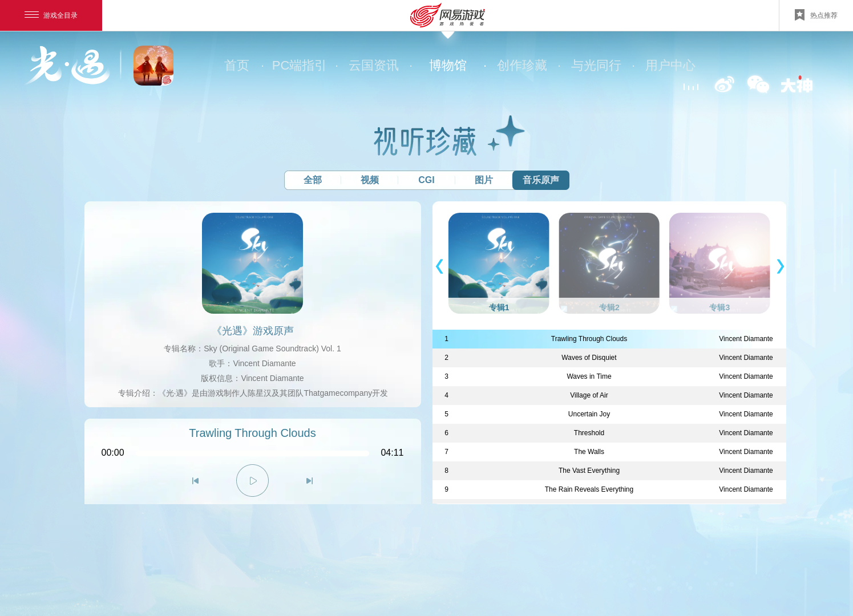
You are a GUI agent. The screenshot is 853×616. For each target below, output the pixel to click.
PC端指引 (304, 66)
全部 (313, 180)
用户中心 (670, 65)
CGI (426, 180)
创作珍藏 (528, 66)
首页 (243, 66)
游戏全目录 (51, 15)
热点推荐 (816, 15)
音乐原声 (541, 180)
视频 (370, 180)
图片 (484, 180)
